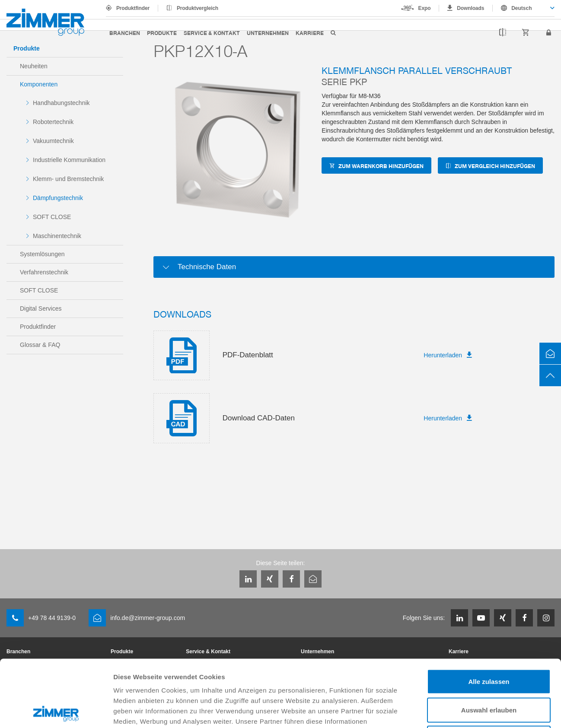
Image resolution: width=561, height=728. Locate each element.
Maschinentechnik (57, 236)
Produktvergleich (198, 8)
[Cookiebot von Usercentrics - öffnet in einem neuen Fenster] (56, 711)
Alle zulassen (489, 615)
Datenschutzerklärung (327, 675)
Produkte (162, 33)
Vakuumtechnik (53, 141)
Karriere (310, 33)
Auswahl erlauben (489, 643)
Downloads (470, 8)
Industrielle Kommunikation (69, 160)
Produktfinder (133, 8)
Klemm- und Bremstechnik (68, 179)
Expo (425, 8)
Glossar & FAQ (40, 345)
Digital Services (41, 308)
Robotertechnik (53, 122)
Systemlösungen (42, 254)
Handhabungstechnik (61, 103)
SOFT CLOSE (52, 217)
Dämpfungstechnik (58, 198)
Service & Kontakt (212, 33)
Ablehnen (489, 671)
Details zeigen (460, 711)
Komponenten (39, 84)
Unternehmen (268, 33)
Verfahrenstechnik (44, 272)
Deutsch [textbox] (521, 8)
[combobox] (524, 8)
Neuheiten (34, 66)
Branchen (125, 33)
